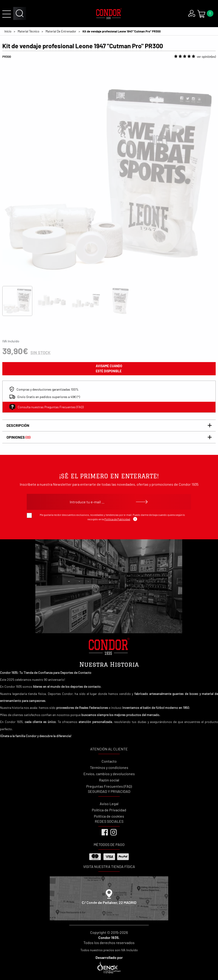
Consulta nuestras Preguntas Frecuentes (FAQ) (46, 407)
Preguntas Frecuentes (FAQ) (109, 786)
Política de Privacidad (109, 810)
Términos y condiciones (109, 767)
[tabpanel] (109, 174)
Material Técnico (28, 31)
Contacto (109, 761)
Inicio (8, 31)
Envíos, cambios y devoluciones (109, 774)
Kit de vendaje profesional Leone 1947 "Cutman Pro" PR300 (122, 31)
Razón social (109, 780)
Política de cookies (109, 816)
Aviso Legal (109, 804)
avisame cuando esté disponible (109, 368)
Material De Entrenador (61, 31)
